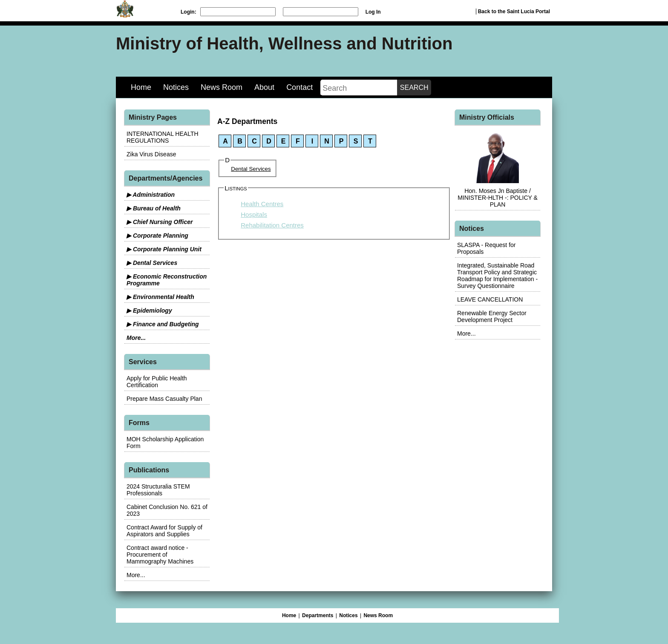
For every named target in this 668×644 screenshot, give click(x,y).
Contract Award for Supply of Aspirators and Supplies (164, 531)
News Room (222, 87)
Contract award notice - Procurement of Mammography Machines (160, 555)
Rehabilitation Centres (272, 225)
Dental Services (251, 169)
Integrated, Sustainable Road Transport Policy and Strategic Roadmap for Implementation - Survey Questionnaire (497, 276)
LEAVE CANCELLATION (490, 299)
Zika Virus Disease (151, 154)
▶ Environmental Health (160, 297)
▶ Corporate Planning (157, 236)
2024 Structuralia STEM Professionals (158, 490)
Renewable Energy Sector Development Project (492, 316)
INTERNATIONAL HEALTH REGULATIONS (163, 137)
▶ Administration (151, 195)
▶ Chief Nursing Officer (160, 222)
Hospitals (254, 214)
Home (141, 87)
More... (136, 338)
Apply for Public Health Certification (157, 382)
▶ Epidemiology (149, 310)
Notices (176, 87)
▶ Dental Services (152, 263)
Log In (373, 12)
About (264, 87)
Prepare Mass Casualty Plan (164, 399)
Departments (318, 615)
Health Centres (262, 204)
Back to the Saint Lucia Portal (514, 11)
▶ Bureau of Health (154, 208)
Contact (299, 87)
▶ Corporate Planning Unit (164, 249)
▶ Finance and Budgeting (163, 324)
